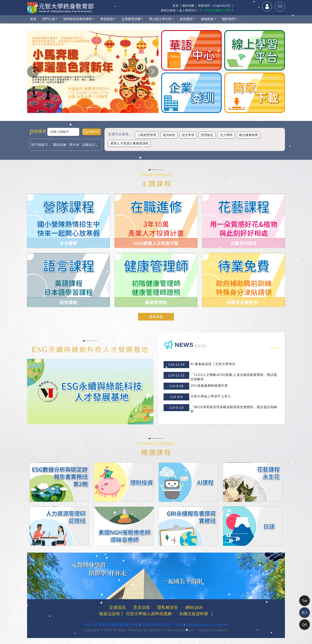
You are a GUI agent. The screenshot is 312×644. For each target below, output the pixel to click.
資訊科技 (169, 135)
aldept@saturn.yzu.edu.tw (207, 625)
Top (305, 601)
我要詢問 (204, 6)
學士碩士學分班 (160, 19)
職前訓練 (60, 145)
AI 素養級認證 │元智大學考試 (213, 364)
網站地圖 (188, 6)
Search (94, 132)
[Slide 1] (89, 107)
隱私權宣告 (168, 607)
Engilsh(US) (222, 6)
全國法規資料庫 (194, 614)
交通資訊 (118, 607)
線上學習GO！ (189, 10)
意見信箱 (142, 607)
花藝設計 (89, 145)
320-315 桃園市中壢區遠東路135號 (111, 625)
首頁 (176, 6)
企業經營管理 (147, 135)
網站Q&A (194, 607)
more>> (275, 347)
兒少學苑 (226, 135)
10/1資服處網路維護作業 (209, 386)
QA (305, 625)
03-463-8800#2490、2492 (162, 625)
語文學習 (188, 135)
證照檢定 (207, 135)
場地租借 (207, 19)
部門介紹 (49, 19)
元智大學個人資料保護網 (149, 614)
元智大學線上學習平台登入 (211, 396)
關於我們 (228, 19)
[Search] (63, 132)
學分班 (74, 145)
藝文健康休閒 (249, 135)
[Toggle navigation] (280, 7)
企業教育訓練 (131, 19)
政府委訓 (186, 19)
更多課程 (156, 317)
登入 (305, 613)
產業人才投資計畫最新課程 (130, 143)
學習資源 (107, 19)
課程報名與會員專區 (78, 19)
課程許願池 (168, 10)
